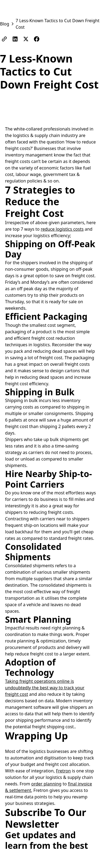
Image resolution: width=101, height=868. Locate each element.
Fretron (63, 771)
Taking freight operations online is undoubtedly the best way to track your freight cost (45, 688)
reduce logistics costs (62, 229)
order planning (46, 784)
